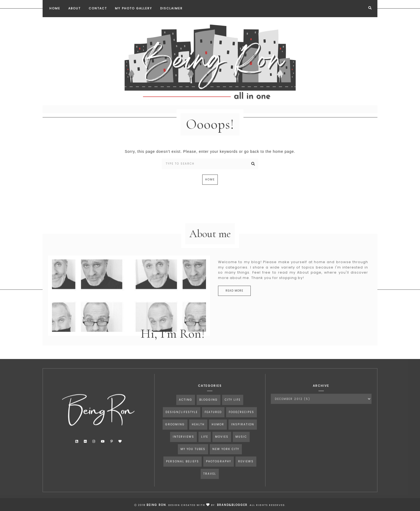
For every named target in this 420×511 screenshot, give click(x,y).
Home (55, 8)
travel (210, 480)
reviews (246, 468)
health (198, 431)
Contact (98, 8)
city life (233, 406)
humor (218, 431)
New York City (226, 456)
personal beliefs (183, 468)
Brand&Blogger (232, 505)
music (241, 443)
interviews (183, 443)
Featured (213, 419)
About (74, 8)
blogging (209, 406)
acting (186, 406)
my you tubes (193, 456)
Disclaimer (171, 8)
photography (219, 468)
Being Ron (156, 505)
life (205, 443)
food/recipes (241, 419)
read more (234, 297)
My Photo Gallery (134, 8)
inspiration (243, 431)
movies (222, 443)
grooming (175, 431)
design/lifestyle (182, 419)
